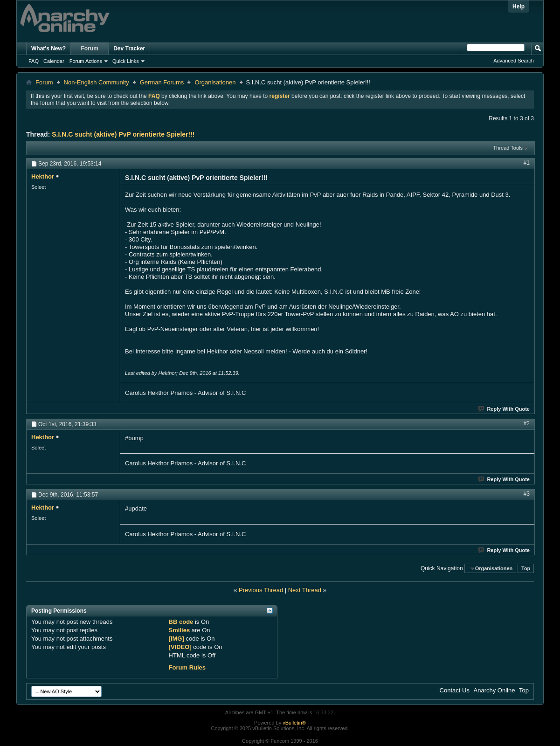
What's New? (48, 48)
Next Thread (305, 590)
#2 (527, 423)
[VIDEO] (180, 647)
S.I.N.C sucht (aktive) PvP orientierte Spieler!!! (123, 134)
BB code (181, 622)
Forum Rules (187, 667)
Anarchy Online (494, 690)
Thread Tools (508, 148)
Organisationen (215, 82)
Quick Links (126, 61)
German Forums (162, 82)
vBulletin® (294, 723)
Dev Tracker (129, 48)
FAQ (34, 61)
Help (519, 7)
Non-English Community (97, 82)
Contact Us (455, 690)
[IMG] (176, 639)
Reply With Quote (504, 409)
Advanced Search (514, 61)
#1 (527, 163)
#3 (527, 494)
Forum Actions (86, 61)
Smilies (180, 630)
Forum (90, 48)
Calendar (54, 61)
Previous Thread (261, 590)
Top (526, 568)
